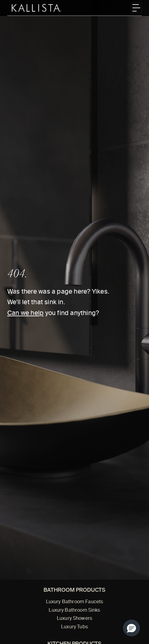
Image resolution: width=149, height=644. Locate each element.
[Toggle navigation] (136, 8)
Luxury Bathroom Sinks (74, 610)
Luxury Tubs (74, 627)
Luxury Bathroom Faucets (75, 602)
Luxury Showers (74, 619)
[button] (131, 628)
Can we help (25, 313)
